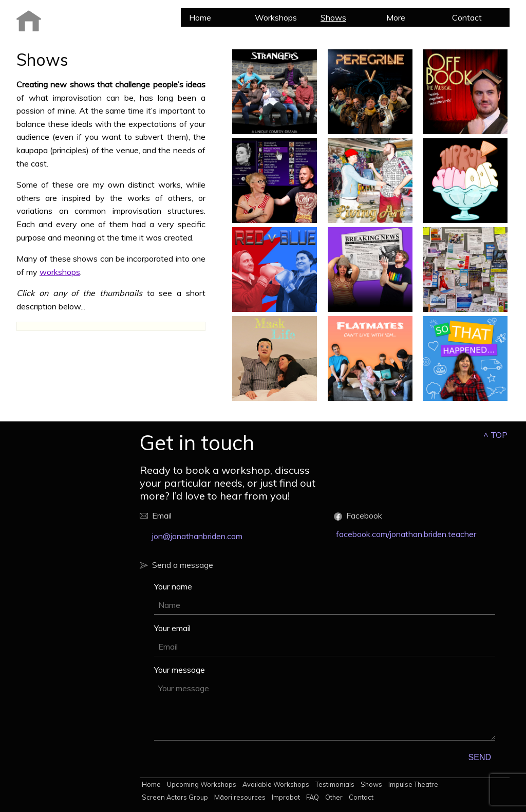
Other (334, 797)
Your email (172, 628)
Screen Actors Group (175, 797)
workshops (60, 272)
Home (200, 17)
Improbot (286, 797)
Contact (467, 17)
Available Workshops (276, 784)
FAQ (313, 797)
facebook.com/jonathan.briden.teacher (406, 534)
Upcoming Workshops (202, 784)
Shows (333, 17)
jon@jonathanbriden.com (197, 536)
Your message (180, 670)
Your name (173, 586)
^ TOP (495, 435)
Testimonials (335, 784)
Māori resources (240, 797)
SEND (480, 757)
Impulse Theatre (413, 784)
